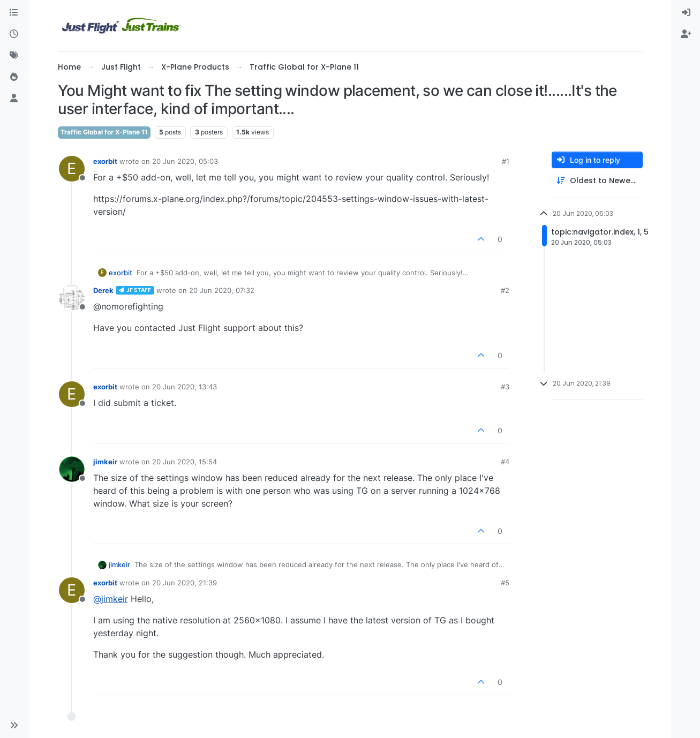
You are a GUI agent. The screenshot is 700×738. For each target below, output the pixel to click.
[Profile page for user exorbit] (72, 169)
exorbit (105, 161)
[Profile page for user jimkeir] (72, 469)
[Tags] (14, 56)
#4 (505, 462)
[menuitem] (686, 13)
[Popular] (14, 77)
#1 (506, 161)
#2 (505, 290)
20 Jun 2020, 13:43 (185, 387)
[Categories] (14, 13)
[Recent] (14, 34)
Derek (103, 290)
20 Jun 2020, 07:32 (222, 290)
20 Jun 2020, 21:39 (185, 583)
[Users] (14, 99)
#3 (505, 387)
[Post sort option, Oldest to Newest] (597, 181)
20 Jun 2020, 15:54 (185, 462)
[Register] (686, 34)
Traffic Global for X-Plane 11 (104, 132)
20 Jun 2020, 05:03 (185, 161)
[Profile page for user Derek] (72, 298)
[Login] (686, 13)
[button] (14, 725)
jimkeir (105, 462)
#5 (505, 583)
